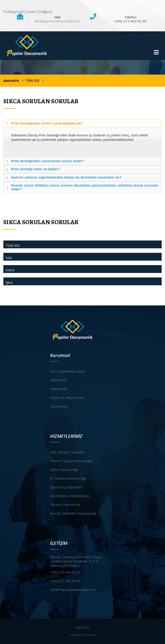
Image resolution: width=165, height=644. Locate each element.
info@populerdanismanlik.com (57, 21)
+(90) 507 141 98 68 (65, 581)
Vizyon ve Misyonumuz (67, 398)
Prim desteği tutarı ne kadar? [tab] (33, 169)
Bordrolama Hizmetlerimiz (70, 496)
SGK (9, 258)
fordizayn (89, 635)
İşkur (9, 282)
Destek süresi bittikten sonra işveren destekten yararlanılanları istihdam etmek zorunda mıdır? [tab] (82, 187)
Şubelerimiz (59, 406)
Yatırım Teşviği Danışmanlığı (71, 461)
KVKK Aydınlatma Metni (68, 371)
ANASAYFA (11, 81)
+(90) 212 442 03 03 (65, 572)
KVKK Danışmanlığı (64, 470)
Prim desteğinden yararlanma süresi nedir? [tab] (45, 161)
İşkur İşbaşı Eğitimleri (66, 487)
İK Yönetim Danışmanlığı (68, 478)
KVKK (10, 270)
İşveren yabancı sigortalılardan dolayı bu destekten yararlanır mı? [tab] (63, 177)
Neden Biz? (58, 380)
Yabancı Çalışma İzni (65, 505)
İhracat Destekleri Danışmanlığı (73, 513)
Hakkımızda (59, 389)
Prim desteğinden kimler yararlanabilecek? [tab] (44, 123)
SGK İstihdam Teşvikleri (68, 452)
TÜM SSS (13, 245)
